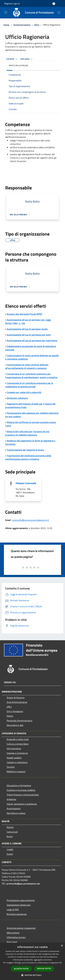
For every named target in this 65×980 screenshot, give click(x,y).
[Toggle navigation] (6, 12)
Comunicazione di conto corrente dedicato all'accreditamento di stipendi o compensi (27, 366)
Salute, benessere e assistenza (22, 804)
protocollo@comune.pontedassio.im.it (31, 520)
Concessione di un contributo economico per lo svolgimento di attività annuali (29, 385)
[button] (32, 975)
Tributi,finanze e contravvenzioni (23, 795)
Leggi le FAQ (13, 909)
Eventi (10, 854)
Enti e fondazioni (15, 711)
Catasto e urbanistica (17, 762)
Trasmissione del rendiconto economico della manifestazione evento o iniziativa (28, 457)
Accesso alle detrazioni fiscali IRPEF (25, 314)
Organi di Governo (16, 698)
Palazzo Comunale (26, 483)
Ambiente (11, 799)
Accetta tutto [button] (21, 969)
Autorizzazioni (14, 808)
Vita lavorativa (14, 748)
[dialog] (32, 961)
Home (6, 25)
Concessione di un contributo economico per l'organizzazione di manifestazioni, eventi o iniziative (31, 376)
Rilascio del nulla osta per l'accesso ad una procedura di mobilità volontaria (27, 433)
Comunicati (12, 832)
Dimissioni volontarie (17, 398)
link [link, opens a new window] (60, 963)
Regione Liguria (12, 3)
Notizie (10, 827)
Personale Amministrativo (19, 721)
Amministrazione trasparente (21, 928)
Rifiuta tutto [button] (44, 969)
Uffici (37, 25)
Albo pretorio (13, 933)
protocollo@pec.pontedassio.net (23, 884)
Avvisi (10, 836)
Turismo (11, 767)
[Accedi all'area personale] (54, 4)
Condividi (12, 59)
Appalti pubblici (14, 758)
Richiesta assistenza (17, 914)
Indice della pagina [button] (18, 65)
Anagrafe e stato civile (18, 739)
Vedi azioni (27, 59)
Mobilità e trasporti (16, 771)
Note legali (12, 942)
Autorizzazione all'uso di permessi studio (27, 329)
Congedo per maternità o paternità (24, 392)
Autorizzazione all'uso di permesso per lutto (29, 335)
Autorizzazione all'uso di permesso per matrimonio (32, 340)
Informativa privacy (16, 937)
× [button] (62, 946)
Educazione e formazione (19, 785)
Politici (10, 716)
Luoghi (10, 849)
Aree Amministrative (17, 702)
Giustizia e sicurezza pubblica (21, 790)
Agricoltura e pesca (16, 813)
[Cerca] (59, 13)
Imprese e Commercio (17, 753)
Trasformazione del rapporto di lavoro (25, 450)
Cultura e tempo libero (18, 744)
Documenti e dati (15, 725)
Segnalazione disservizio (19, 905)
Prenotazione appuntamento (21, 900)
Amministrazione (22, 25)
